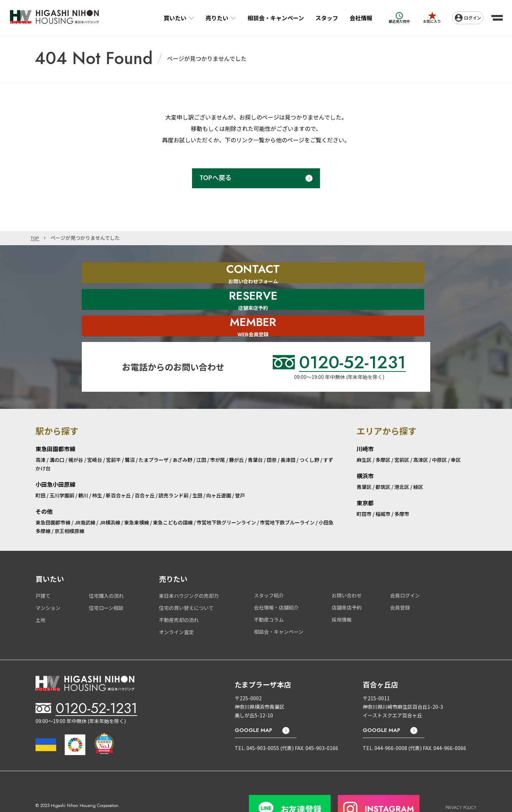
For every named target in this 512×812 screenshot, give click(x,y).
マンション (48, 584)
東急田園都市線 (53, 498)
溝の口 (57, 436)
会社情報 (351, 18)
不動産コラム (269, 595)
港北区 (402, 463)
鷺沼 (130, 436)
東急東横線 (137, 498)
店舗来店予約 (347, 583)
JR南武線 (85, 498)
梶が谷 (76, 436)
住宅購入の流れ (106, 571)
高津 (41, 436)
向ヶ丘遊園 (219, 471)
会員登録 (400, 583)
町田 (41, 471)
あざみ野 (182, 436)
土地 (41, 596)
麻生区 (364, 436)
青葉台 (255, 436)
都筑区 (383, 463)
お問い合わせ (347, 571)
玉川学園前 (62, 471)
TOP (36, 238)
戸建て (43, 571)
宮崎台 (95, 436)
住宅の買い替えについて (186, 584)
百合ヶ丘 (145, 471)
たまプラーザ (154, 436)
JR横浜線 (110, 498)
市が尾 (218, 436)
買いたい (165, 18)
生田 (197, 471)
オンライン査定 (176, 608)
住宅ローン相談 (106, 584)
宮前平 (113, 436)
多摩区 (383, 436)
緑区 (418, 463)
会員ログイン (405, 571)
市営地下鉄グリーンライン (226, 498)
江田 (201, 436)
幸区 (456, 436)
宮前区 (402, 436)
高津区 (421, 436)
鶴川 (83, 471)
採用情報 (342, 595)
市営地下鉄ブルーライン (287, 498)
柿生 (97, 471)
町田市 (364, 490)
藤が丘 (236, 436)
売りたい (207, 18)
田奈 (272, 436)
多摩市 (402, 490)
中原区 (439, 436)
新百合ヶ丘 (118, 471)
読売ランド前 (174, 471)
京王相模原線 (69, 506)
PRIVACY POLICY (461, 779)
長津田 (288, 436)
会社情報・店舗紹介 (276, 583)
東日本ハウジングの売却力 (189, 571)
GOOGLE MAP (254, 706)
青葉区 (364, 463)
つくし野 (309, 436)
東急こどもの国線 (173, 498)
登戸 (240, 471)
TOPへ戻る (215, 178)
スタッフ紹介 (269, 571)
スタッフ (317, 18)
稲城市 (383, 490)
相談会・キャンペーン (266, 18)
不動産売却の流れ (179, 596)
